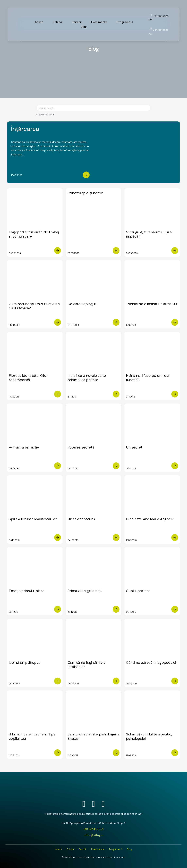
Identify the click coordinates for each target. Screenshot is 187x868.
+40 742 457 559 (93, 829)
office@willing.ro (94, 835)
